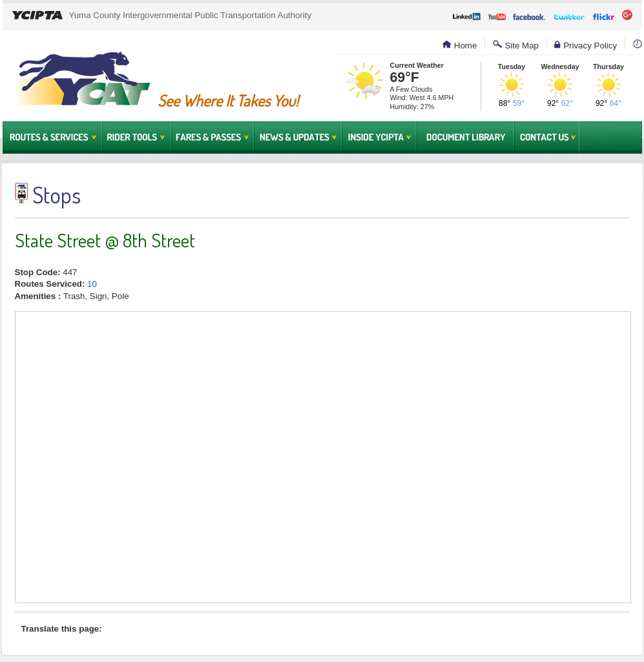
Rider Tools (137, 138)
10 (92, 284)
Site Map (516, 46)
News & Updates (298, 138)
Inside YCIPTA (379, 138)
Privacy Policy (586, 46)
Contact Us (547, 138)
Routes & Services (52, 138)
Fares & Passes (213, 138)
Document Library (465, 138)
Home (459, 46)
